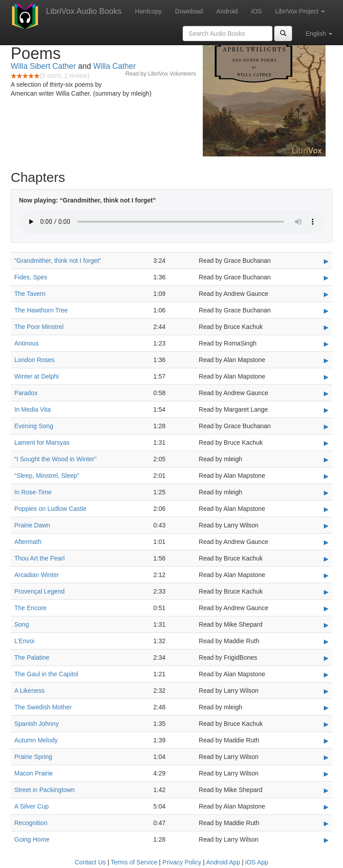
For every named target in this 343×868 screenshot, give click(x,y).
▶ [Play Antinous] (326, 344)
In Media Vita (32, 409)
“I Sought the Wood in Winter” (55, 459)
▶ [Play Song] (326, 625)
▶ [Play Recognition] (326, 823)
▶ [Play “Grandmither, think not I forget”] (326, 261)
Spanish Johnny (37, 724)
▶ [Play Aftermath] (326, 542)
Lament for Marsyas (42, 442)
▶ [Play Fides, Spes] (326, 278)
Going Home (32, 839)
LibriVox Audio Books (84, 11)
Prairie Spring (33, 757)
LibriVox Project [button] (300, 11)
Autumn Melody (36, 740)
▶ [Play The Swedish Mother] (326, 708)
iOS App (257, 862)
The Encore (30, 608)
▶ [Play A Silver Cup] (326, 807)
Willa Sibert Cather (43, 66)
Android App (223, 862)
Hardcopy (148, 11)
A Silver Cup (31, 806)
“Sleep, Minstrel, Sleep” (47, 476)
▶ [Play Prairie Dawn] (326, 526)
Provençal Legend (40, 591)
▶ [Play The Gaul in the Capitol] (326, 674)
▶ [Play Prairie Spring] (326, 757)
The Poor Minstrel (39, 327)
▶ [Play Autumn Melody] (326, 741)
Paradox (26, 393)
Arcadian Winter (37, 575)
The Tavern (30, 294)
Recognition (31, 823)
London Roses (34, 360)
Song (22, 624)
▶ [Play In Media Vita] (326, 410)
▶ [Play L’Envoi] (326, 641)
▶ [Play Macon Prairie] (326, 774)
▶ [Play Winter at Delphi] (326, 377)
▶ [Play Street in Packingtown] (326, 790)
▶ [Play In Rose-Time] (326, 493)
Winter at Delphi (37, 376)
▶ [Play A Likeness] (326, 691)
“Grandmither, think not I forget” (58, 261)
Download (189, 11)
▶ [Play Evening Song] (326, 426)
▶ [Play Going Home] (326, 840)
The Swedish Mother (43, 707)
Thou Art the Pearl (40, 558)
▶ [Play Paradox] (326, 393)
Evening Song (34, 426)
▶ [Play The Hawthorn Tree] (326, 311)
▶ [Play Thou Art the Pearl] (326, 559)
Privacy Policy (182, 862)
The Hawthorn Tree (41, 310)
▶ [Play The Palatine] (326, 658)
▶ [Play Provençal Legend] (326, 592)
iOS (257, 11)
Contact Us (90, 862)
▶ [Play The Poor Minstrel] (326, 327)
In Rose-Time (33, 492)
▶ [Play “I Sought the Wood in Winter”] (326, 459)
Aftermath (28, 542)
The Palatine (32, 657)
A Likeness (29, 691)
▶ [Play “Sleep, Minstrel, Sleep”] (326, 476)
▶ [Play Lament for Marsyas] (326, 443)
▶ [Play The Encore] (326, 608)
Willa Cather (115, 66)
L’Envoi (24, 641)
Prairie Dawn (32, 525)
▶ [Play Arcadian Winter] (326, 575)
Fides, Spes (31, 277)
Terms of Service (134, 862)
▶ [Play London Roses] (326, 360)
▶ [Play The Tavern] (326, 294)
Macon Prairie (33, 773)
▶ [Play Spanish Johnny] (326, 724)
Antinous (26, 343)
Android (227, 11)
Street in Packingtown (44, 790)
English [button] (319, 34)
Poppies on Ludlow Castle (50, 509)
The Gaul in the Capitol (46, 674)
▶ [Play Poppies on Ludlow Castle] (326, 509)
